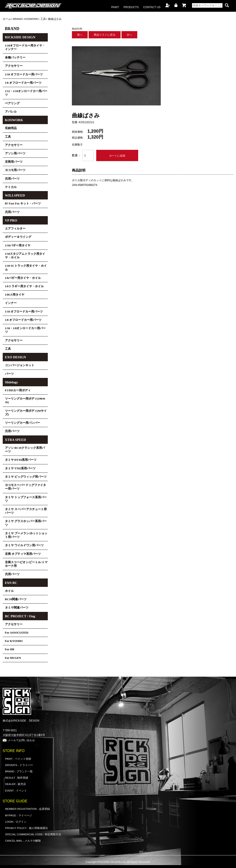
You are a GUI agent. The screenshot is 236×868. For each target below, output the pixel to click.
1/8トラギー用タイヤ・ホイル (24, 286)
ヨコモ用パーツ (15, 170)
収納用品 (11, 128)
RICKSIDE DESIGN (20, 37)
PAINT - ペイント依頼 (18, 759)
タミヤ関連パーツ (17, 608)
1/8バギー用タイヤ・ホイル (23, 278)
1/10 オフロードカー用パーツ (24, 74)
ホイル (9, 591)
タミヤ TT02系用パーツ (20, 468)
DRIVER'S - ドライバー (19, 765)
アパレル (11, 112)
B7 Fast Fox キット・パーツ (23, 204)
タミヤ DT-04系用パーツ (21, 460)
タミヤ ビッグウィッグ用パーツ (26, 477)
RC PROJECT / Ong (20, 616)
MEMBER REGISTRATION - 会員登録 (28, 809)
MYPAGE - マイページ (19, 815)
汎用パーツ (12, 179)
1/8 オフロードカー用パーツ (23, 83)
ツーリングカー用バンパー (23, 423)
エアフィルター (15, 229)
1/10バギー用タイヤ (18, 245)
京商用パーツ (14, 162)
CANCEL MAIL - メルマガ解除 (23, 841)
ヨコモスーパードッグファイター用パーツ (25, 487)
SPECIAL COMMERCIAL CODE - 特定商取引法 (33, 834)
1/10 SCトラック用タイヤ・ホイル (26, 268)
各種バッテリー (15, 58)
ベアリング (12, 103)
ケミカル (11, 187)
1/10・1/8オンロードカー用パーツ (25, 330)
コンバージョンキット (20, 365)
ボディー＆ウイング (18, 237)
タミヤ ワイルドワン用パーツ (24, 545)
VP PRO (11, 220)
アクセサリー (14, 66)
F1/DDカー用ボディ (18, 390)
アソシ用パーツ (15, 153)
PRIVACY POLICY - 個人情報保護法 (27, 828)
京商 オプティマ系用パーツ (23, 554)
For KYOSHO (14, 641)
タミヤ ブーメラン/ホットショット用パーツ (26, 535)
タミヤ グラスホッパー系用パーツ (26, 523)
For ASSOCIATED (17, 633)
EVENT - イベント (16, 790)
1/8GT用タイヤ (15, 295)
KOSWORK (31, 19)
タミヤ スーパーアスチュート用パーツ (26, 511)
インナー (11, 303)
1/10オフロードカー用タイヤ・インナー (25, 47)
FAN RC (11, 583)
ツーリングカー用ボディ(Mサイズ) (26, 413)
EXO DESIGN (16, 357)
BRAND (18, 19)
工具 (43, 19)
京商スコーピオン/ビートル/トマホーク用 (26, 564)
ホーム (7, 19)
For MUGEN (13, 658)
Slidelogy (11, 382)
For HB (10, 649)
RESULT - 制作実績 (17, 778)
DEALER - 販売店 (16, 784)
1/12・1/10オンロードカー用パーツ (26, 93)
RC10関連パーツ (16, 599)
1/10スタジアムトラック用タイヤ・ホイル (25, 256)
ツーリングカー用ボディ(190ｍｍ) (25, 400)
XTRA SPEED (16, 440)
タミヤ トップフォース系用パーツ (26, 499)
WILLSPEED (15, 195)
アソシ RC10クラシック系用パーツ (25, 450)
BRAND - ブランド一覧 (19, 771)
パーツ (9, 374)
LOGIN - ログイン (16, 822)
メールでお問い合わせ (21, 740)
